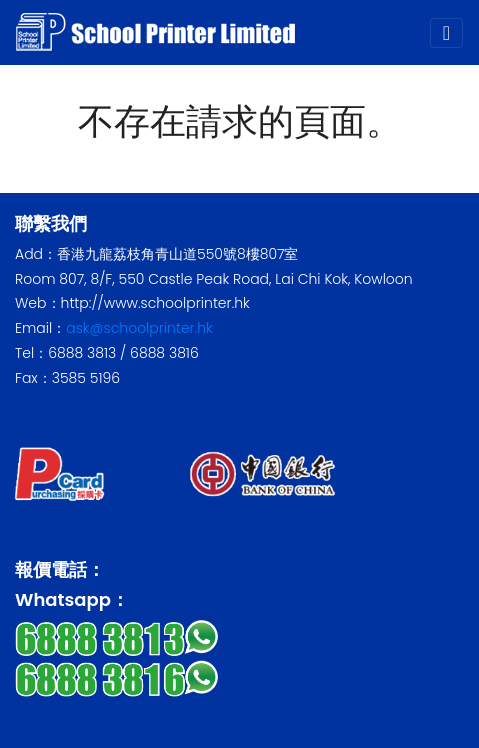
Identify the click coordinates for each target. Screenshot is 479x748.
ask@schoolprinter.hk (139, 328)
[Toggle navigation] (446, 33)
